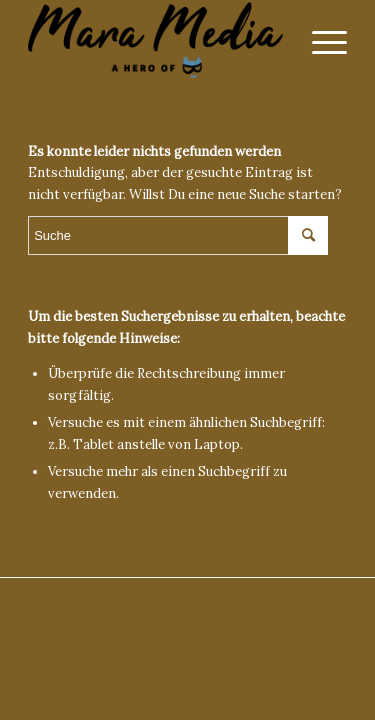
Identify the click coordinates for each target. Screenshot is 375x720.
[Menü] (319, 40)
